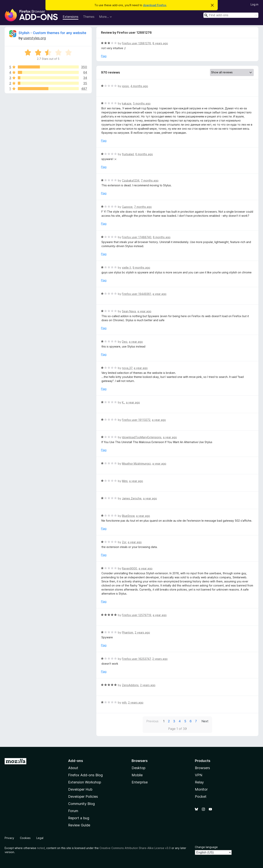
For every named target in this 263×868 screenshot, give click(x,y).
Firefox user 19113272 (136, 420)
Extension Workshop (85, 782)
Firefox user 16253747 (136, 659)
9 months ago (141, 268)
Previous (152, 721)
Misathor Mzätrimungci (136, 464)
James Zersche (132, 498)
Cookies (25, 838)
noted (41, 848)
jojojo (125, 86)
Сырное (127, 207)
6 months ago (144, 154)
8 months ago (162, 237)
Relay (199, 782)
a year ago (159, 294)
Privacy (9, 838)
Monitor (201, 789)
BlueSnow (128, 516)
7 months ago (150, 180)
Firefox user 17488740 (137, 237)
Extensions (71, 17)
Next (205, 721)
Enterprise (140, 782)
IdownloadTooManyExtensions (142, 437)
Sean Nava (129, 311)
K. (123, 402)
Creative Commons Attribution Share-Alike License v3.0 (135, 848)
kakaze (127, 103)
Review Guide (79, 825)
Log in (254, 4)
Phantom (128, 632)
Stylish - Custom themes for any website (52, 33)
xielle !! (126, 268)
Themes (89, 17)
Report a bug (79, 818)
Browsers (202, 768)
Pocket (201, 797)
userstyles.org (35, 38)
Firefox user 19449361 (136, 294)
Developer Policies (83, 797)
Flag (104, 56)
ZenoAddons (130, 685)
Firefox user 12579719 (137, 615)
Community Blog (81, 804)
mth (124, 702)
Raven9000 (129, 568)
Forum (73, 811)
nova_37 (127, 368)
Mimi (125, 481)
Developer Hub (80, 789)
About (73, 768)
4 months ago (139, 86)
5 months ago (142, 103)
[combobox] (231, 15)
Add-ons (76, 761)
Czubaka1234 (131, 180)
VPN (199, 775)
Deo (125, 342)
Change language (206, 847)
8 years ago (160, 43)
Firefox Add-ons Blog (85, 775)
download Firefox (155, 5)
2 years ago (142, 632)
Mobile (137, 775)
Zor (124, 542)
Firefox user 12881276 (136, 43)
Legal (40, 838)
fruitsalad (128, 154)
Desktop (138, 768)
